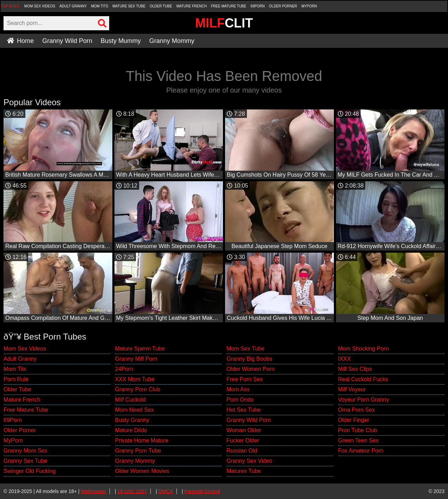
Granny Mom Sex (25, 451)
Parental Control (202, 491)
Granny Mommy (172, 41)
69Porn (257, 6)
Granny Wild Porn (67, 41)
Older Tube (161, 6)
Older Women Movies (142, 471)
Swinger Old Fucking (30, 471)
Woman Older (244, 430)
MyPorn (309, 6)
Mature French (192, 6)
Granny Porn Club (138, 389)
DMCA (166, 491)
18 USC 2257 (132, 491)
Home (20, 41)
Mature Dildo (131, 430)
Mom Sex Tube (245, 349)
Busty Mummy (121, 41)
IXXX (344, 359)
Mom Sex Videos (40, 6)
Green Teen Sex (358, 440)
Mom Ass (238, 389)
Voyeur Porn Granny (364, 400)
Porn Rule (16, 379)
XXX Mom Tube (135, 379)
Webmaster (94, 491)
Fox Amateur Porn (361, 451)
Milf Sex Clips (355, 369)
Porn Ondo (240, 400)
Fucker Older (243, 440)
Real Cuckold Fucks (363, 379)
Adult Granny (73, 6)
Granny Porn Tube (138, 451)
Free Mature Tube (229, 6)
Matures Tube (244, 471)
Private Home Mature (142, 440)
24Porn (124, 369)
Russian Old (242, 451)
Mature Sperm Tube (140, 349)
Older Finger (354, 420)
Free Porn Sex (245, 379)
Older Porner (283, 6)
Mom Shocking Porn (363, 349)
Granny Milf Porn (136, 359)
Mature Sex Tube (129, 6)
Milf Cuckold (130, 400)
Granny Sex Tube (26, 461)
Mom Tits (99, 6)
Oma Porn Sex (357, 410)
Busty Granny (132, 420)
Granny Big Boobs (249, 359)
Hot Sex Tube (244, 410)
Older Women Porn (251, 369)
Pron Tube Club (358, 430)
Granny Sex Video (249, 461)
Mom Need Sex (135, 410)
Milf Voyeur (352, 389)
